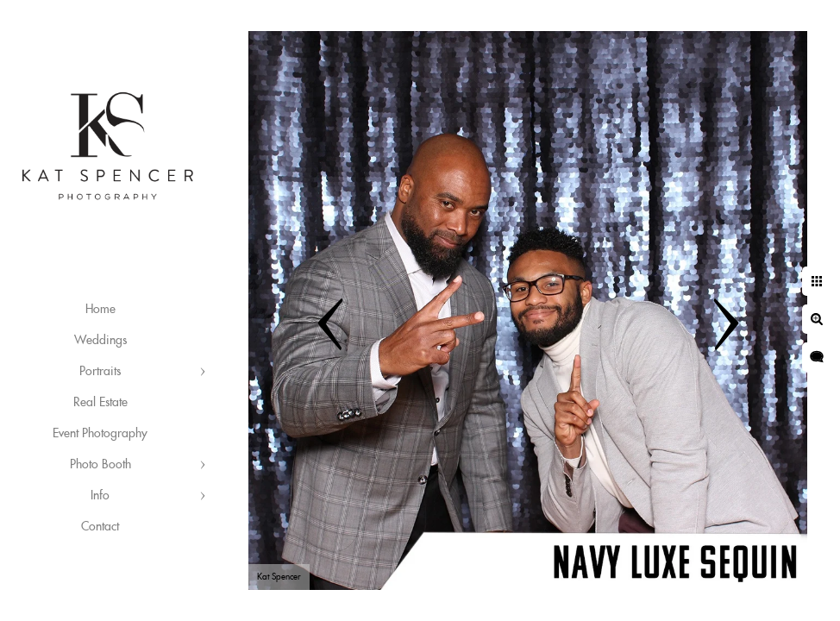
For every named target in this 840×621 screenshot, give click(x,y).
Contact (100, 527)
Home (100, 310)
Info (100, 496)
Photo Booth (100, 465)
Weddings (100, 341)
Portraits (100, 372)
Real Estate (100, 403)
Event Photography (100, 434)
